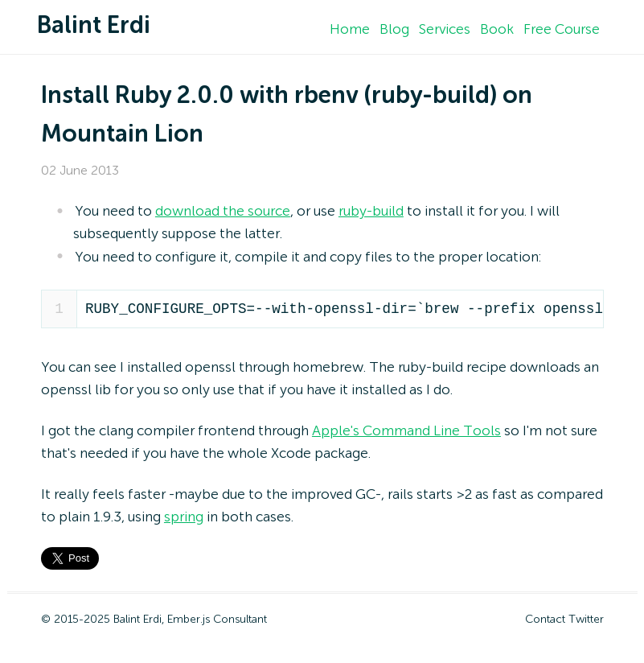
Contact (545, 620)
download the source (223, 212)
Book (497, 30)
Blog (394, 30)
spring (184, 517)
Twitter (586, 620)
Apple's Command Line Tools (406, 431)
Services (445, 30)
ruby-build (371, 212)
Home (350, 30)
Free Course (562, 30)
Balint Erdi (94, 27)
